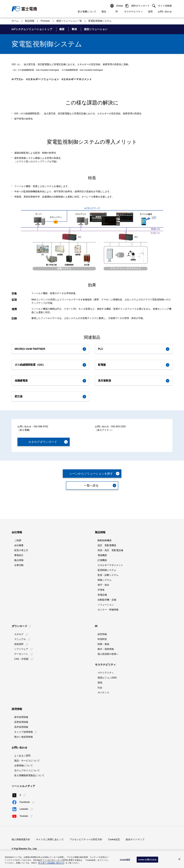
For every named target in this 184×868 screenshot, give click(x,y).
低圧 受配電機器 (107, 545)
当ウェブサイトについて (27, 770)
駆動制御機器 (105, 540)
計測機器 (102, 560)
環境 (100, 683)
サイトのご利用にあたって (50, 839)
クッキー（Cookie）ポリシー (51, 863)
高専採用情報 (21, 722)
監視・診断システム (108, 575)
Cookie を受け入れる (147, 859)
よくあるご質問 (22, 756)
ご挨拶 (18, 540)
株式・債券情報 (106, 649)
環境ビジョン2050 (107, 678)
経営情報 (102, 634)
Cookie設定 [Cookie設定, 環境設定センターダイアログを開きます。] (125, 859)
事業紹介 (19, 555)
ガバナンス (103, 693)
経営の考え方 (21, 550)
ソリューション (106, 605)
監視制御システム (107, 570)
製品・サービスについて (27, 761)
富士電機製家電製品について (29, 775)
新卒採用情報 (21, 717)
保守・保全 (103, 585)
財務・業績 (103, 644)
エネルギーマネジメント (110, 565)
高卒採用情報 (21, 727)
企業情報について (24, 766)
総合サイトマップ (135, 839)
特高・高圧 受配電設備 (110, 550)
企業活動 (19, 565)
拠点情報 (19, 560)
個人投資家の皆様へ (108, 654)
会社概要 (19, 545)
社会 (100, 688)
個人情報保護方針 (21, 839)
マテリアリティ (106, 673)
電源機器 (102, 555)
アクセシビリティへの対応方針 (86, 839)
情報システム (105, 580)
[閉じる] (179, 859)
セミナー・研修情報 (108, 610)
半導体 (101, 590)
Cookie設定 (114, 839)
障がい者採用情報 (24, 737)
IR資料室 (102, 639)
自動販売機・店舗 (107, 600)
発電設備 (102, 595)
